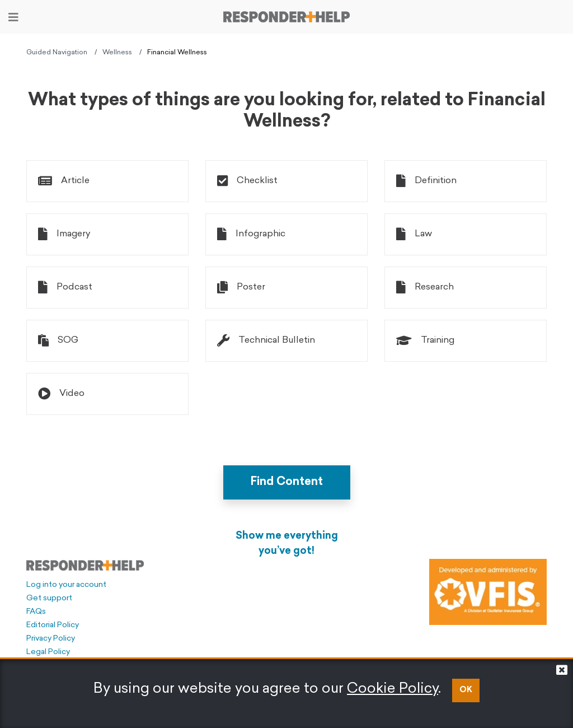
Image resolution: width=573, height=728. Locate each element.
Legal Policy (48, 652)
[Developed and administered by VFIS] (488, 592)
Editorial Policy (53, 625)
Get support (49, 598)
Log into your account (66, 585)
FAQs (36, 612)
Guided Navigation (57, 53)
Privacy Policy (51, 639)
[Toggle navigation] (13, 17)
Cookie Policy (393, 689)
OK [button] (466, 690)
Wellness (117, 53)
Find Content (287, 482)
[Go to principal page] (286, 17)
